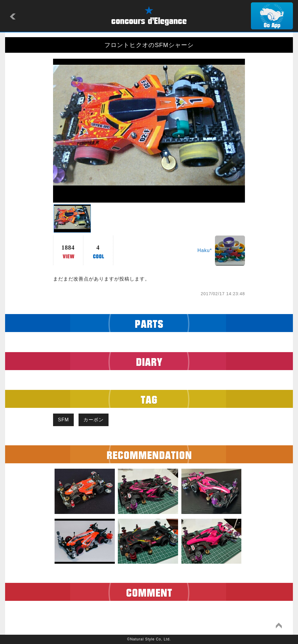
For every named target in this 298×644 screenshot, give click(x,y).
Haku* (205, 250)
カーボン (94, 420)
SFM (63, 420)
